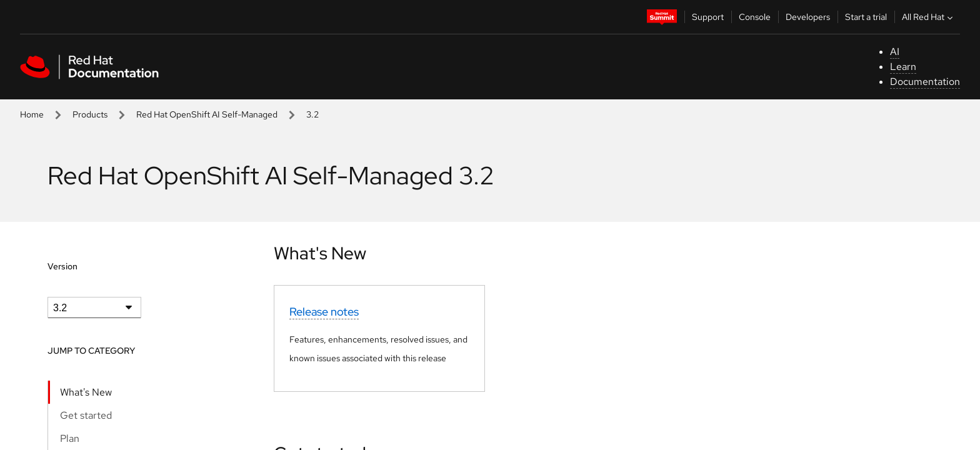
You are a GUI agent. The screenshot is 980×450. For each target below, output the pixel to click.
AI (895, 52)
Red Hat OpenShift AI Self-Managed (207, 114)
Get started (86, 415)
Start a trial (866, 17)
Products (90, 114)
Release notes (324, 312)
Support (708, 17)
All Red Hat (929, 17)
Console (755, 17)
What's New (86, 392)
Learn (903, 67)
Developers (808, 17)
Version (62, 266)
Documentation (925, 82)
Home (32, 114)
